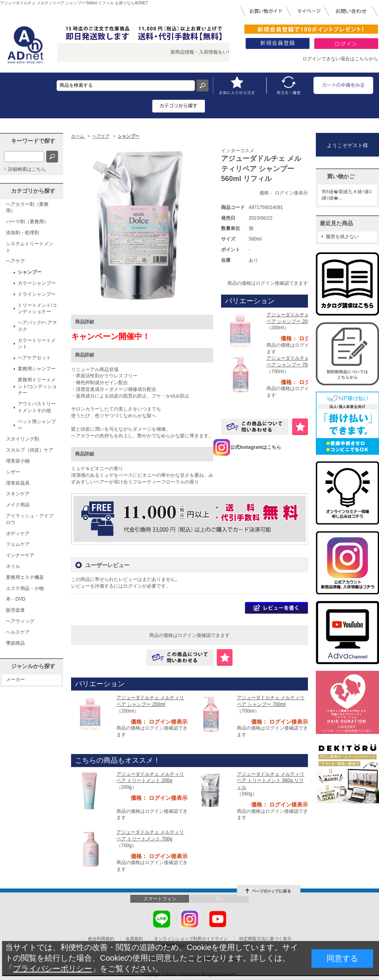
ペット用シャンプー (37, 425)
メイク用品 (18, 505)
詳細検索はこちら (27, 169)
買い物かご (341, 176)
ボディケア (18, 534)
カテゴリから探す (33, 191)
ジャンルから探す (33, 666)
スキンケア (18, 494)
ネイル (13, 566)
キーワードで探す (33, 141)
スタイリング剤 (23, 439)
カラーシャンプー (37, 283)
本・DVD (16, 599)
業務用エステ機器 (25, 577)
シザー (13, 472)
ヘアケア (15, 261)
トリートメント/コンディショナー (37, 309)
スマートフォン (160, 899)
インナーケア (20, 555)
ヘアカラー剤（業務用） (27, 208)
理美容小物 (18, 461)
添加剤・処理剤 (23, 233)
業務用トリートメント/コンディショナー (37, 386)
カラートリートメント (37, 344)
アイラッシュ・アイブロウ (30, 519)
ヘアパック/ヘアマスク (37, 326)
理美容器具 (18, 483)
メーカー (15, 679)
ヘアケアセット (34, 358)
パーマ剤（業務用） (27, 222)
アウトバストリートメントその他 (37, 407)
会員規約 (134, 939)
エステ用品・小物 (25, 588)
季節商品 (15, 643)
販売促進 (15, 610)
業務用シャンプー (37, 369)
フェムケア (18, 544)
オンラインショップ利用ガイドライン (191, 939)
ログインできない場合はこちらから (340, 59)
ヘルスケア (18, 632)
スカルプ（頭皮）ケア (30, 450)
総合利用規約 (101, 939)
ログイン (133, 586)
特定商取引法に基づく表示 (265, 939)
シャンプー (30, 272)
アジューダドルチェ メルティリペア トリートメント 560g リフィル (271, 781)
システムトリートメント (30, 247)
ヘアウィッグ (20, 621)
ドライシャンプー (37, 294)
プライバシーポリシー (53, 969)
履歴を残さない (342, 237)
